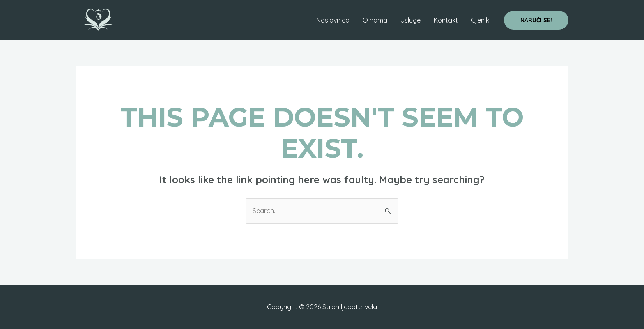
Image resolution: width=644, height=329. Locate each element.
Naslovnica (333, 20)
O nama (375, 20)
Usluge (411, 20)
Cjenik (480, 20)
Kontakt (446, 20)
